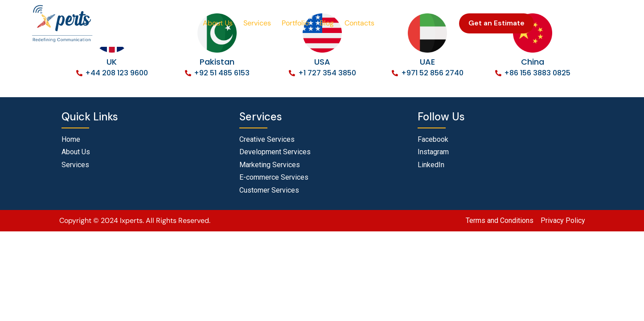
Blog (327, 23)
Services (257, 23)
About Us (218, 23)
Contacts (359, 23)
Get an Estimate (496, 23)
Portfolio (295, 23)
